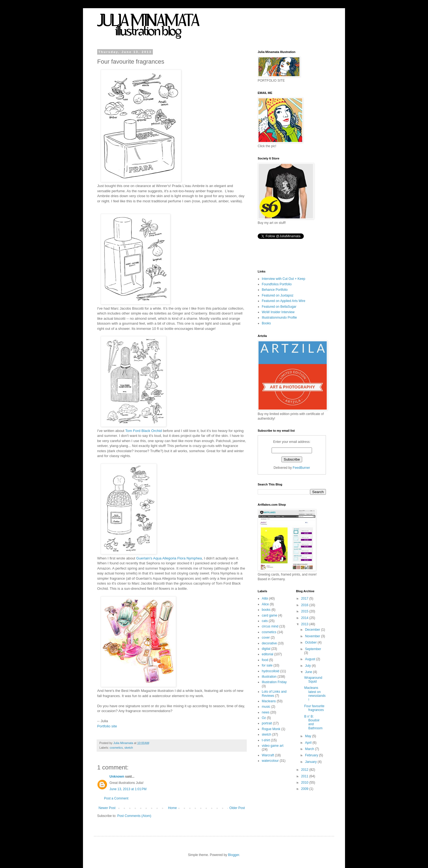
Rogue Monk (271, 729)
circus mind (270, 626)
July (308, 666)
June (309, 672)
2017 (305, 599)
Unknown (117, 777)
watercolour (270, 761)
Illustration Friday (274, 682)
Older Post (237, 808)
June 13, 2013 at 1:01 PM (128, 789)
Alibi (265, 599)
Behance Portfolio (275, 290)
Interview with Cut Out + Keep (283, 279)
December (313, 630)
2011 (305, 776)
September (313, 649)
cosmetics (116, 748)
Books (266, 323)
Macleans (269, 701)
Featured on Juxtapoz (278, 295)
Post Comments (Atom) (134, 816)
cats (265, 621)
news (266, 712)
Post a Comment (116, 798)
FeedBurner (301, 468)
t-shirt (266, 740)
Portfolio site (107, 726)
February (312, 755)
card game (270, 615)
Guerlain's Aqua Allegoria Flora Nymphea (169, 558)
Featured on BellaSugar (279, 307)
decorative (269, 643)
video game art (273, 746)
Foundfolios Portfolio (277, 284)
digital (266, 649)
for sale (267, 665)
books (266, 610)
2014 (305, 618)
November (313, 636)
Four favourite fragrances (314, 708)
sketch (129, 748)
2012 (305, 770)
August (310, 659)
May (308, 736)
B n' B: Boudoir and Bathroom (313, 722)
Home (173, 808)
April (309, 743)
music (266, 707)
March (310, 749)
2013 (305, 624)
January (311, 762)
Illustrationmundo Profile (279, 318)
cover (266, 638)
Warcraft (268, 755)
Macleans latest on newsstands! (315, 694)
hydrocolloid (271, 671)
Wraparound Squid (313, 680)
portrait (267, 723)
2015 (305, 611)
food (265, 660)
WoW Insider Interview (278, 312)
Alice (265, 604)
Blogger (234, 855)
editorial (267, 654)
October (311, 642)
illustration (269, 677)
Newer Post (107, 808)
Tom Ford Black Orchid (144, 431)
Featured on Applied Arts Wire (283, 301)
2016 (305, 605)
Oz (264, 718)
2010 (305, 783)
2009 (305, 789)
